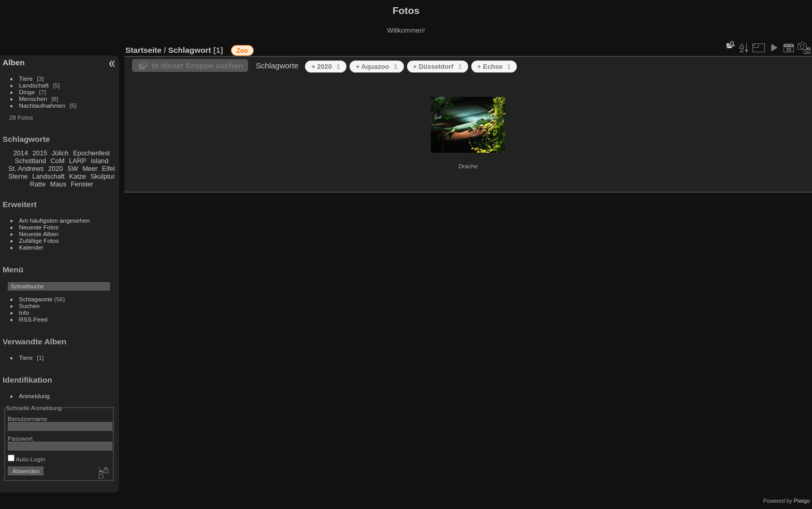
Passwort (20, 438)
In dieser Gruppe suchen (197, 66)
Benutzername (28, 419)
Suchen (30, 306)
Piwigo (802, 501)
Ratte (38, 184)
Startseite (143, 50)
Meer (90, 169)
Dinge (27, 92)
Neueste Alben (39, 234)
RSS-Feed (33, 319)
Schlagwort (190, 50)
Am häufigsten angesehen (55, 220)
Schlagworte (36, 299)
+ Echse (494, 67)
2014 (21, 153)
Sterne (18, 176)
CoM (58, 161)
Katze (78, 176)
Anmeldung (35, 396)
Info (24, 312)
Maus (58, 184)
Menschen (33, 99)
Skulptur (103, 176)
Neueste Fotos (39, 227)
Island (99, 161)
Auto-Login (27, 459)
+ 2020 (326, 67)
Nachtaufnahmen (42, 105)
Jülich (60, 153)
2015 (40, 153)
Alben (14, 62)
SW (73, 169)
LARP (77, 161)
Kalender (31, 247)
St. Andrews (26, 169)
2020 (55, 169)
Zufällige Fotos (39, 241)
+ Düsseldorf (438, 67)
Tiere (26, 78)
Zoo (242, 51)
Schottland (31, 161)
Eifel (108, 169)
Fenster (82, 184)
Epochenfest (91, 153)
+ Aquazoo (377, 67)
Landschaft (34, 85)
